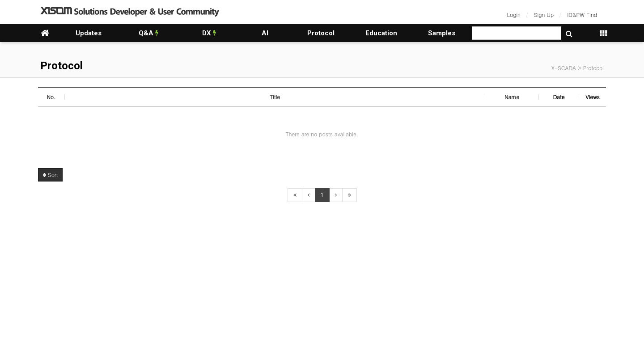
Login (514, 15)
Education (381, 33)
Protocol (321, 33)
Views (593, 97)
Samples (442, 33)
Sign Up (544, 15)
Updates (89, 33)
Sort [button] (50, 175)
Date (559, 97)
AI (265, 33)
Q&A (149, 33)
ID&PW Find (582, 15)
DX (209, 33)
